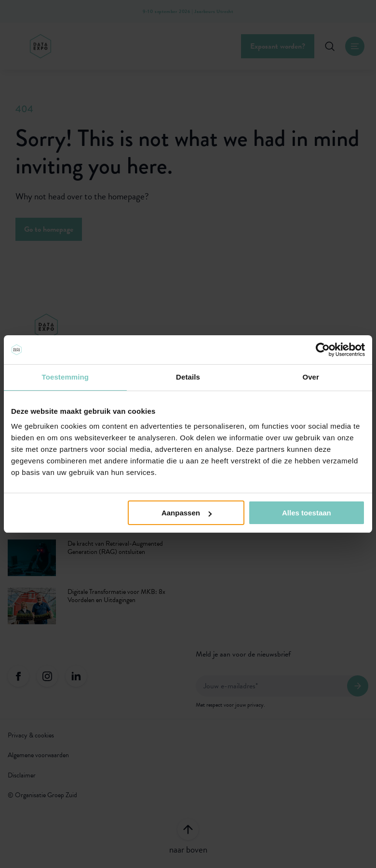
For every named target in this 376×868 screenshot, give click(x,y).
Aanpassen (187, 513)
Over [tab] (311, 377)
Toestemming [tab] (66, 377)
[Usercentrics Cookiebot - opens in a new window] (323, 350)
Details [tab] (188, 377)
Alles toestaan (307, 513)
